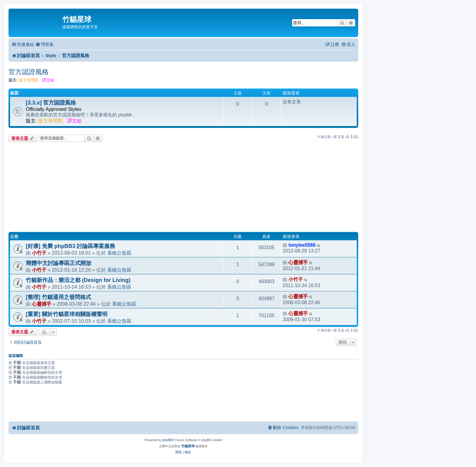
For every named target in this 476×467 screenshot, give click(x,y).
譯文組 (48, 80)
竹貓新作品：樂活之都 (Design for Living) (78, 280)
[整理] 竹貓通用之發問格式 (58, 297)
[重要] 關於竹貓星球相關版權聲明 (67, 314)
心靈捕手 (298, 262)
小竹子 (39, 253)
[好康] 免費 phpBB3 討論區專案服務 (70, 246)
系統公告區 (119, 253)
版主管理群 (29, 80)
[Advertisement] (183, 188)
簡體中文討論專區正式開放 (59, 263)
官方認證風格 (29, 72)
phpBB (167, 440)
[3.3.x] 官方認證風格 (51, 103)
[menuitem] (45, 45)
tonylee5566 (302, 245)
